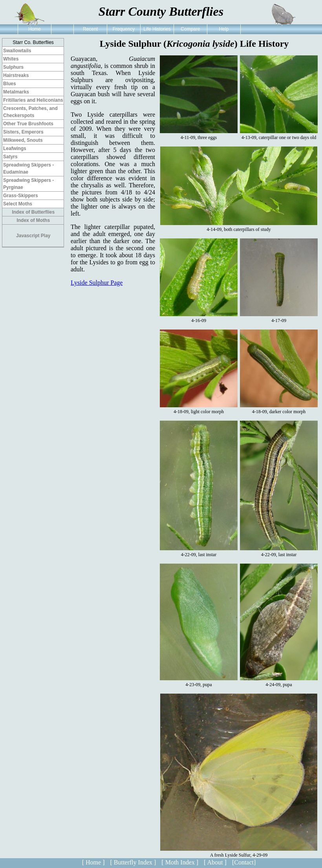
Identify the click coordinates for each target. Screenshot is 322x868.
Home (35, 29)
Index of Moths (33, 220)
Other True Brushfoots (28, 124)
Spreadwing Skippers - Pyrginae (28, 184)
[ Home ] (93, 862)
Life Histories (157, 29)
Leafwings (15, 148)
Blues (10, 84)
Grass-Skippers (21, 196)
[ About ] (215, 862)
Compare (190, 29)
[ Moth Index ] (180, 862)
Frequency (124, 29)
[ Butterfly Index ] (133, 862)
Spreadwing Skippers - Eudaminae (28, 168)
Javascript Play (33, 236)
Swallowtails (17, 51)
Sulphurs (13, 67)
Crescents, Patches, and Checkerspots (30, 112)
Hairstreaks (16, 75)
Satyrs (10, 157)
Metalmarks (16, 92)
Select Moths (18, 204)
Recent (90, 29)
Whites (11, 59)
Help (224, 29)
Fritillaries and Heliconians (33, 100)
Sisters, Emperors (23, 132)
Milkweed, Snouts (23, 140)
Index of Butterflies (33, 212)
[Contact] (244, 862)
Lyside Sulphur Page (97, 283)
